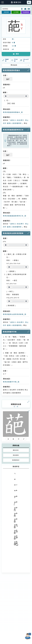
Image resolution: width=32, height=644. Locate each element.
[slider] (16, 96)
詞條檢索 (6, 12)
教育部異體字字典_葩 (11, 382)
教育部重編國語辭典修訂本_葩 (15, 216)
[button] (22, 9)
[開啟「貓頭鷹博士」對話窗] (28, 637)
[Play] (6, 96)
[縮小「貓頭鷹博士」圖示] (30, 634)
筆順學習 (16, 467)
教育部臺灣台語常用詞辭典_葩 (15, 314)
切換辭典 (14, 65)
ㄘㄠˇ (14, 39)
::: (1, 5)
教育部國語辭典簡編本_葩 (13, 112)
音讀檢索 (26, 12)
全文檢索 (16, 12)
